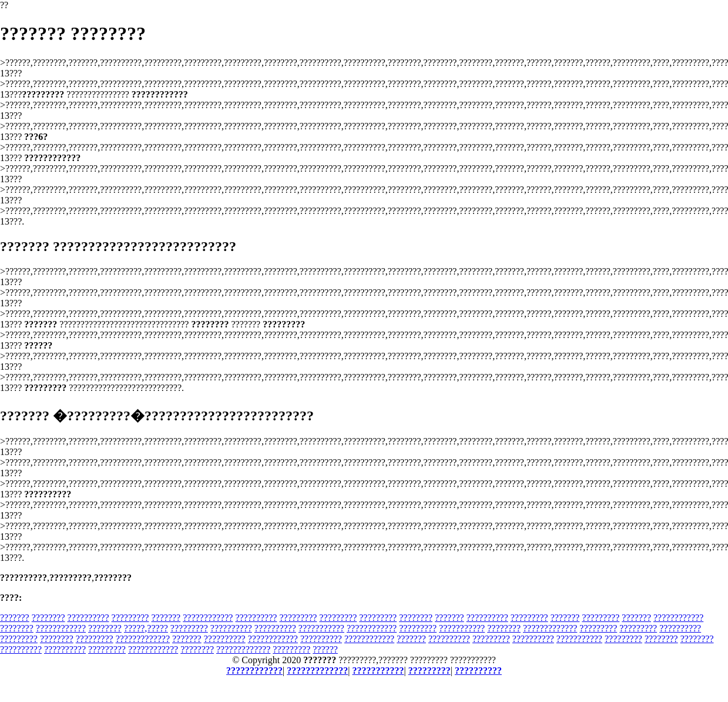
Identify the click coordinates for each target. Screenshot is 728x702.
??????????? (321, 628)
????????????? (550, 628)
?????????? (88, 618)
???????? (48, 618)
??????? (15, 618)
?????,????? (146, 628)
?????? (325, 649)
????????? (130, 618)
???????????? (208, 618)
